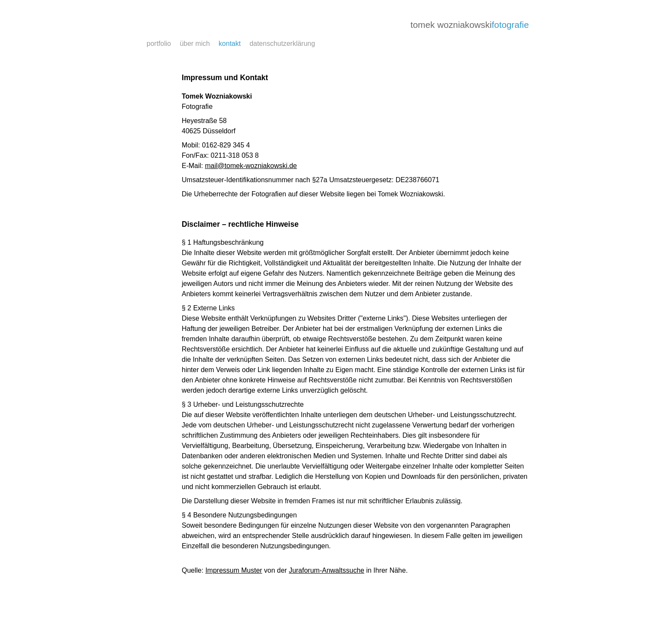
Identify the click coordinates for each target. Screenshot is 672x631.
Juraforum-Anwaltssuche (327, 570)
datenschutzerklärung (282, 44)
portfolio (159, 44)
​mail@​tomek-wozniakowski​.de (251, 166)
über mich (195, 44)
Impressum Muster (234, 570)
